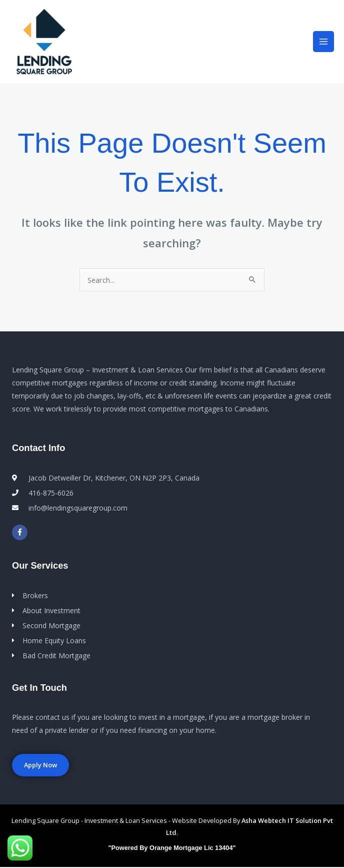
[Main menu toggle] (323, 43)
